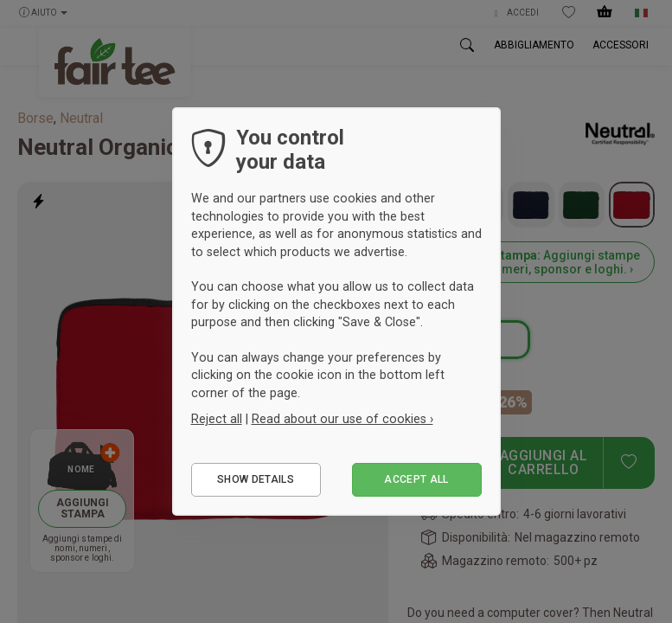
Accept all (416, 479)
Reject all (217, 419)
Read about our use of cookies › (342, 419)
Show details (256, 479)
